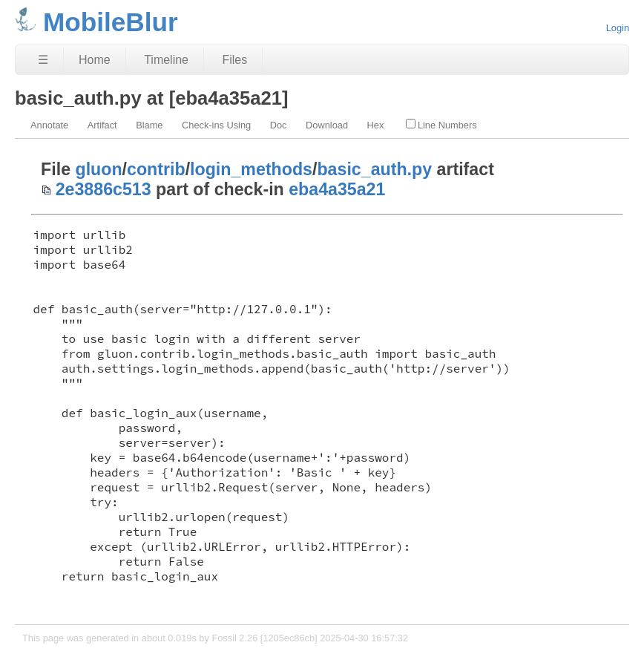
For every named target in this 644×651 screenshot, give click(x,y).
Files (234, 60)
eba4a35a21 (337, 189)
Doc (279, 125)
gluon (99, 169)
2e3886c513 (103, 189)
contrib (156, 169)
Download (327, 125)
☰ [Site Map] (43, 60)
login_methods (251, 169)
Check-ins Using (216, 125)
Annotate (49, 125)
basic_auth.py (374, 169)
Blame (149, 125)
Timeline (166, 60)
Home (95, 60)
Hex (376, 125)
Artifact (102, 125)
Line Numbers (441, 125)
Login (618, 28)
